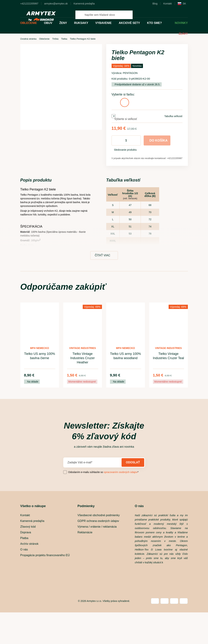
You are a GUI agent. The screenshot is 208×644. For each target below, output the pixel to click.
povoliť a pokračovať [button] (143, 331)
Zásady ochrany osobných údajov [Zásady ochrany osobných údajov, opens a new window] (105, 321)
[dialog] (104, 322)
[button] (53, 331)
